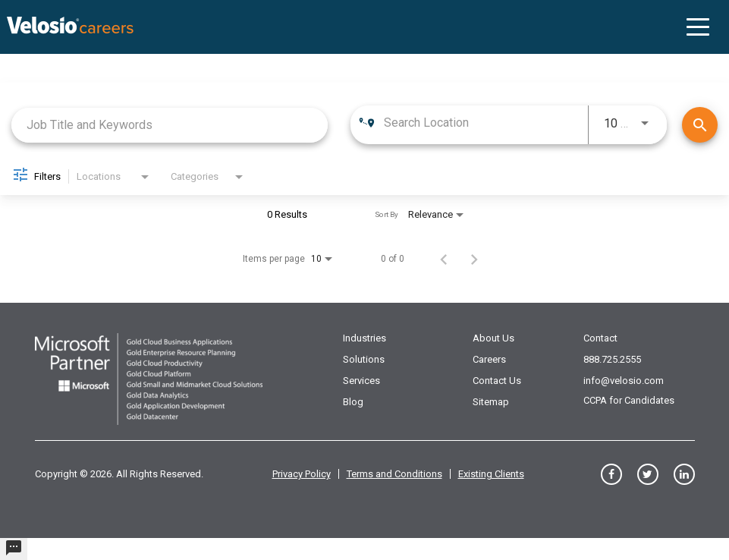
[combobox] (170, 125)
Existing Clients (491, 474)
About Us (493, 338)
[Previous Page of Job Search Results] (444, 259)
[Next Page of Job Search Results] (474, 259)
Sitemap (491, 402)
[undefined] (14, 549)
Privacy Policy (302, 474)
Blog (353, 402)
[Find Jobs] (700, 125)
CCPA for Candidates (629, 400)
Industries (364, 338)
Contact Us (497, 381)
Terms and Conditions (394, 474)
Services (361, 381)
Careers (489, 359)
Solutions (364, 359)
